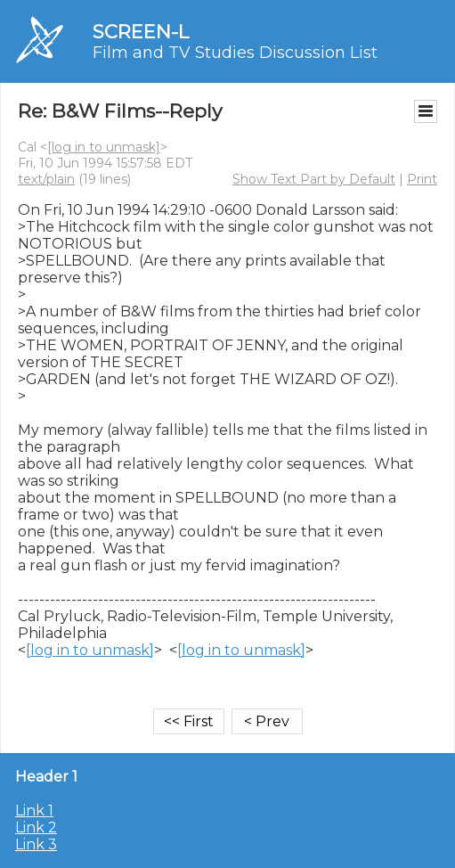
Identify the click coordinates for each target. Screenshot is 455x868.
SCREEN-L (141, 32)
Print (422, 179)
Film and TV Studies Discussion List (235, 53)
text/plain (46, 179)
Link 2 (36, 827)
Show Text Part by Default (314, 179)
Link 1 (34, 811)
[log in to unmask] (104, 147)
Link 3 (36, 844)
